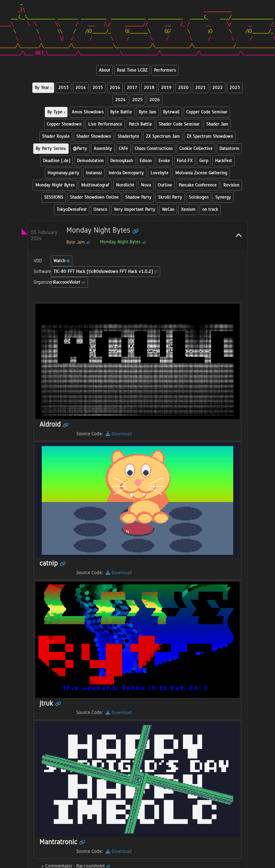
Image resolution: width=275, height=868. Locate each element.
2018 (149, 88)
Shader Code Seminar (179, 124)
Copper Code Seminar (207, 112)
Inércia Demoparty (126, 173)
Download (119, 434)
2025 (137, 100)
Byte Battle (121, 112)
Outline (165, 185)
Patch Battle (140, 124)
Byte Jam (148, 112)
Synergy (223, 197)
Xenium (188, 210)
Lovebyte (160, 173)
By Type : (56, 112)
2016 (115, 88)
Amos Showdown (88, 112)
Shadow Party (138, 197)
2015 (98, 88)
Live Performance (105, 124)
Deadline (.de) (57, 161)
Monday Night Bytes (55, 185)
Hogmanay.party (63, 173)
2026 (155, 100)
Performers (165, 70)
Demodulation (90, 161)
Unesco (100, 210)
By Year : (43, 88)
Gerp (204, 161)
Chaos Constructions (154, 149)
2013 (64, 88)
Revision (231, 185)
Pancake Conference (198, 185)
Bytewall (171, 112)
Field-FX (185, 161)
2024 (120, 100)
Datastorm (229, 149)
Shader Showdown (94, 136)
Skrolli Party (170, 197)
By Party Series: (51, 149)
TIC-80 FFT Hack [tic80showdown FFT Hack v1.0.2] (105, 272)
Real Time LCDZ (132, 70)
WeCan (168, 210)
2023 (235, 88)
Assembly (103, 149)
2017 (132, 88)
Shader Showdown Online (94, 197)
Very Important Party (134, 210)
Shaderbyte (128, 136)
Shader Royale (56, 136)
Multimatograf (95, 185)
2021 (200, 88)
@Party (80, 149)
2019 (166, 88)
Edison (146, 161)
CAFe (123, 149)
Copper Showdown (64, 124)
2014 (81, 88)
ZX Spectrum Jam (163, 136)
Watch (61, 261)
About (105, 70)
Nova (146, 185)
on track (210, 210)
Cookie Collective (196, 149)
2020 (183, 88)
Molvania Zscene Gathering (201, 173)
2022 (218, 88)
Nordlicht (125, 185)
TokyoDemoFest (72, 210)
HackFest (224, 161)
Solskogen (199, 197)
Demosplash (122, 161)
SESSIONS (54, 197)
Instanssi (94, 173)
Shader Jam (217, 124)
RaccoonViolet (69, 282)
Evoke (164, 161)
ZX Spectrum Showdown (210, 136)
